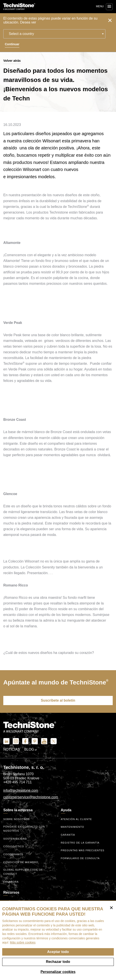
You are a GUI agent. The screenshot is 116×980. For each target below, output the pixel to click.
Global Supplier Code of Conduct (23, 872)
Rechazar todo (58, 962)
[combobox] (54, 34)
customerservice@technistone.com (31, 797)
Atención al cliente (76, 819)
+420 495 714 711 (17, 782)
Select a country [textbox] (21, 34)
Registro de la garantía (80, 843)
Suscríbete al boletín (58, 700)
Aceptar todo (58, 952)
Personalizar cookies (58, 972)
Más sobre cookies (23, 942)
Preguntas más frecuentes (83, 850)
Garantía (68, 835)
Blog (31, 749)
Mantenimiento (72, 827)
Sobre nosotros (16, 819)
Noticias (12, 749)
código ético (14, 846)
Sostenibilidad (15, 839)
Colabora (11, 882)
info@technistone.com (21, 790)
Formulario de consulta (80, 858)
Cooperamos (13, 854)
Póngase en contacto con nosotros (24, 829)
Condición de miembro (21, 862)
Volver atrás (12, 61)
